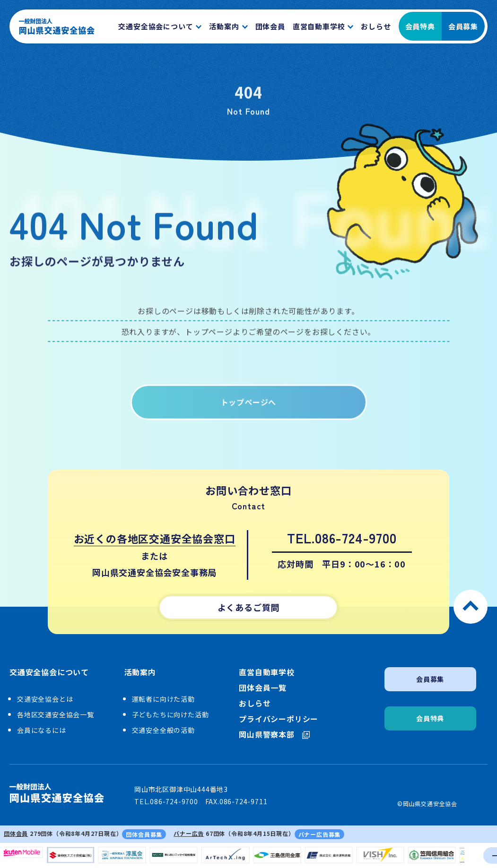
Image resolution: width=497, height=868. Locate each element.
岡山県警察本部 (274, 735)
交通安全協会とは (45, 699)
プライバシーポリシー (279, 719)
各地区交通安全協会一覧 (56, 714)
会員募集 (463, 26)
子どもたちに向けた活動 (170, 714)
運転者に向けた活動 (163, 699)
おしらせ (255, 703)
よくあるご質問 (249, 607)
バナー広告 (189, 833)
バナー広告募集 (320, 834)
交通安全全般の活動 (163, 730)
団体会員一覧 (263, 688)
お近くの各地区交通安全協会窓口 (155, 538)
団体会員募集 (144, 834)
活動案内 (140, 672)
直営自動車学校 (267, 672)
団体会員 (16, 833)
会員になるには (42, 730)
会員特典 (420, 26)
